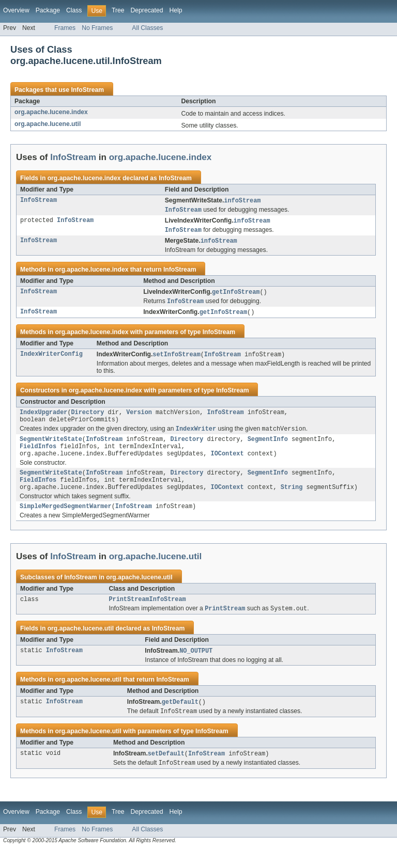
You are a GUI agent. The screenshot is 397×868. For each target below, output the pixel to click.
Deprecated (147, 10)
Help (175, 10)
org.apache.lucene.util (48, 124)
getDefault (180, 719)
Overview (16, 10)
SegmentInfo (268, 447)
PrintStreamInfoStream (147, 614)
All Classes (147, 28)
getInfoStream (236, 295)
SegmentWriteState (51, 447)
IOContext (227, 464)
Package (48, 10)
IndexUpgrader (43, 418)
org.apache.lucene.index (51, 112)
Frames (65, 28)
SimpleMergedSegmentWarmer (66, 520)
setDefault (166, 771)
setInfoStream (176, 359)
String (292, 500)
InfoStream (87, 90)
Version (139, 418)
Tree (118, 10)
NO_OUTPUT (196, 667)
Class (74, 10)
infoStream (242, 201)
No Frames (97, 28)
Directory (88, 418)
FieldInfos (38, 455)
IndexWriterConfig (51, 359)
